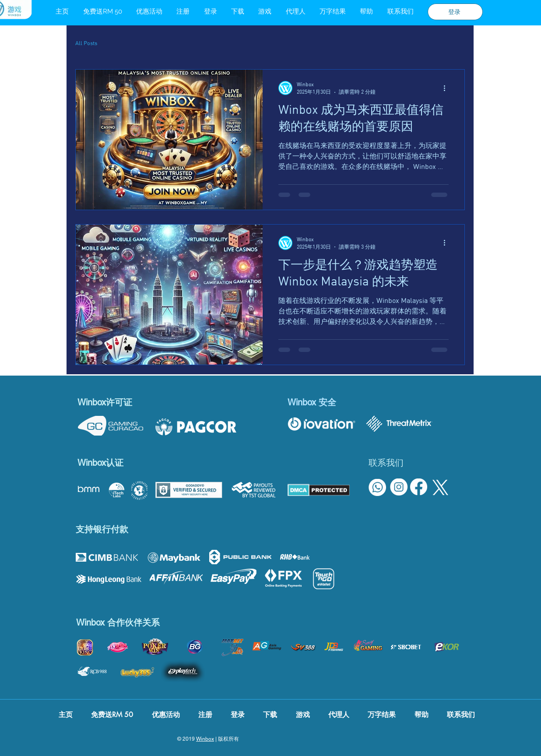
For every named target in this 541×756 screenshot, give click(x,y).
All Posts (86, 43)
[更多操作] (447, 88)
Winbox (205, 739)
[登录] (455, 12)
